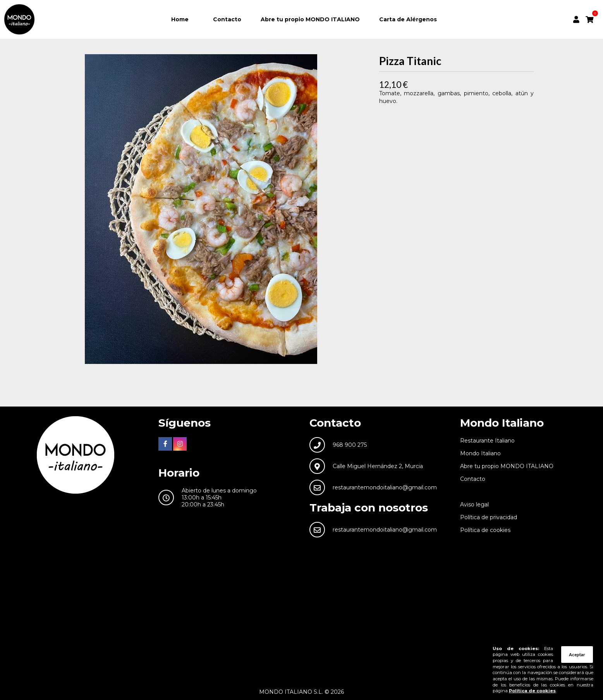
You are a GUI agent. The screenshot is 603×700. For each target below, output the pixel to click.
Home (180, 19)
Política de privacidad (489, 517)
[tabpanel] (201, 209)
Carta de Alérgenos (408, 19)
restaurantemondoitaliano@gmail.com (385, 487)
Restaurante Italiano (487, 441)
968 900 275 (350, 445)
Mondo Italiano (480, 453)
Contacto (227, 19)
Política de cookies (485, 530)
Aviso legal (474, 504)
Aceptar (577, 655)
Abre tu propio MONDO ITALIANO (310, 19)
